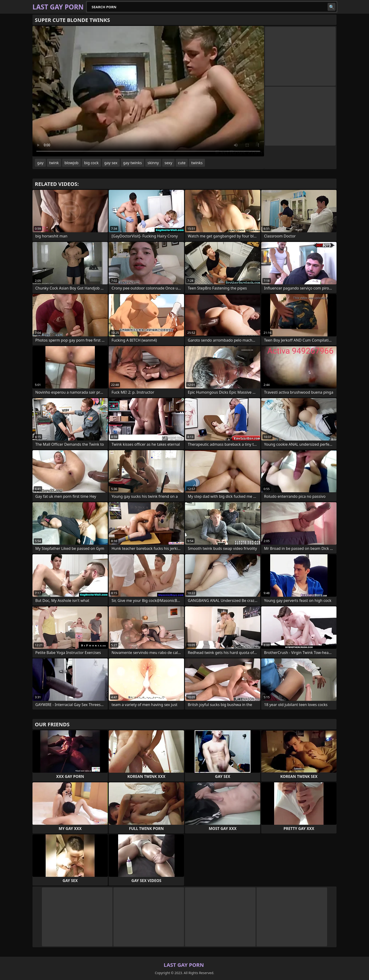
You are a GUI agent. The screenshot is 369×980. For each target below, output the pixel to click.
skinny (153, 163)
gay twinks (132, 163)
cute (182, 163)
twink (54, 163)
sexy (168, 163)
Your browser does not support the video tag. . (148, 91)
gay (40, 163)
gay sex (111, 163)
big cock (91, 163)
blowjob (72, 163)
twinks (197, 163)
